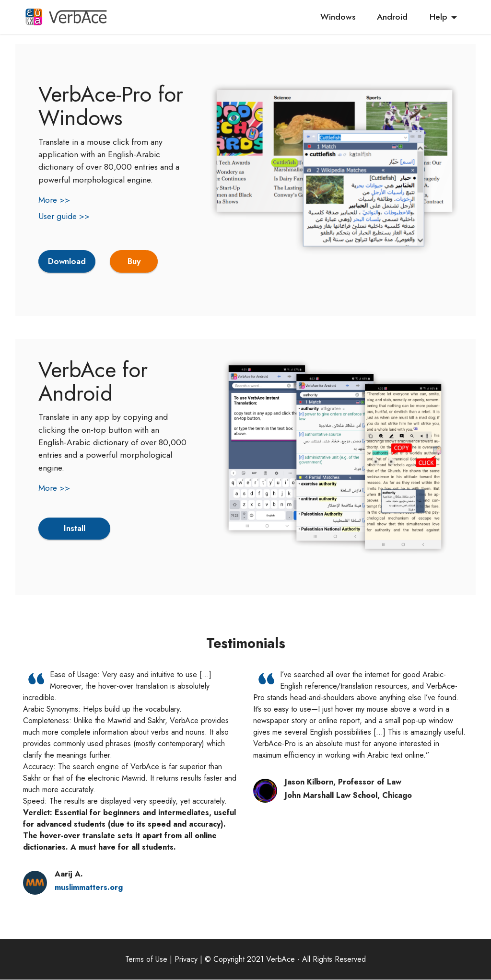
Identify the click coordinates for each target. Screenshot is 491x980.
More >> (54, 200)
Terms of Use (146, 960)
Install (74, 529)
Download (67, 262)
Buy (135, 262)
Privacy (186, 960)
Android (392, 17)
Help (438, 17)
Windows (338, 17)
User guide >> (64, 216)
